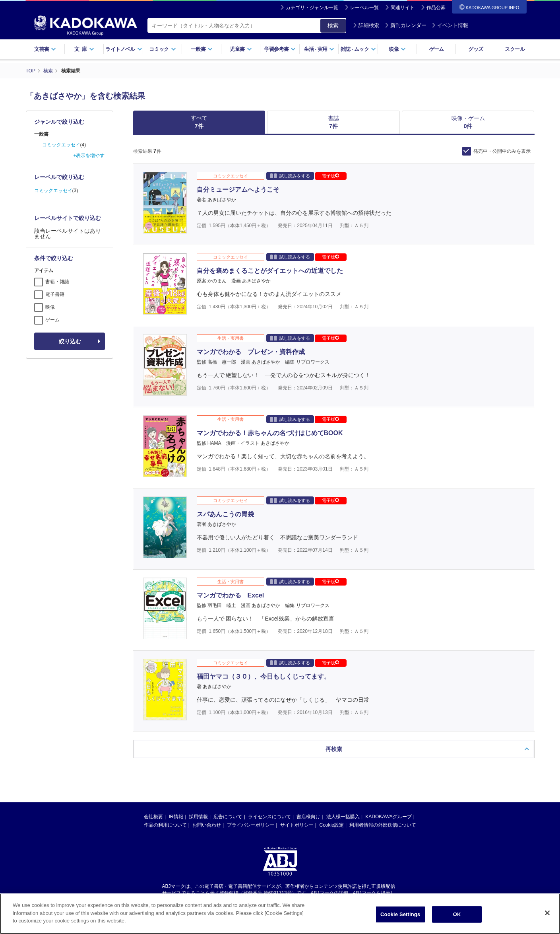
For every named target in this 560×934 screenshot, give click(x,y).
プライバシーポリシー (251, 789)
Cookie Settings (400, 914)
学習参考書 (280, 49)
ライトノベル (124, 49)
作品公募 (436, 8)
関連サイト (403, 8)
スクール (514, 49)
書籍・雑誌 (57, 282)
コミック (162, 49)
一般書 (202, 49)
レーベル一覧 (364, 8)
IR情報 (176, 781)
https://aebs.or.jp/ (252, 864)
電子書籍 (55, 294)
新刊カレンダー (406, 25)
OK (457, 914)
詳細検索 (366, 25)
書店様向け (308, 781)
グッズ (476, 49)
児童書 (241, 49)
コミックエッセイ (61, 145)
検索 (333, 25)
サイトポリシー (297, 789)
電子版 (330, 176)
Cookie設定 (332, 789)
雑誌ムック (358, 49)
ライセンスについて (269, 781)
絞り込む (70, 341)
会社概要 (153, 781)
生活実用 (319, 49)
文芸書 (45, 49)
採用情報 (198, 781)
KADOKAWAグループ (388, 781)
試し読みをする (290, 176)
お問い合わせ (207, 789)
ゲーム (437, 49)
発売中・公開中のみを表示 (502, 151)
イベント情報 (450, 25)
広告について (228, 781)
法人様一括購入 (343, 781)
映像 (397, 49)
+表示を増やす (89, 156)
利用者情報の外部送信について (383, 789)
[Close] (547, 913)
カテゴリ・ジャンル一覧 (312, 8)
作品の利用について (165, 789)
